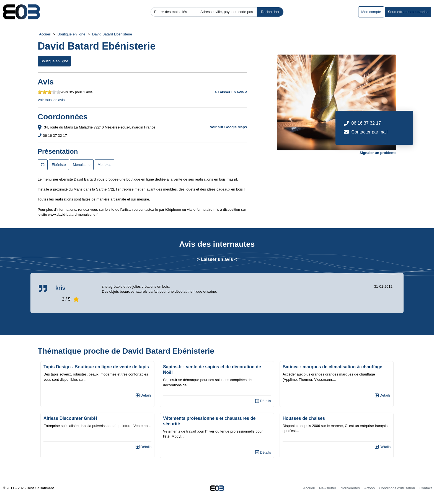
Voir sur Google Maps (228, 127)
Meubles (104, 165)
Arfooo (370, 488)
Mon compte (371, 12)
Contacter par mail (369, 132)
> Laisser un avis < (231, 92)
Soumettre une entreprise (408, 12)
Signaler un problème (378, 153)
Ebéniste (59, 165)
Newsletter (328, 488)
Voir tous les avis (51, 100)
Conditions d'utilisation (397, 488)
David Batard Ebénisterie (112, 34)
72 (43, 165)
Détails (144, 395)
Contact (426, 488)
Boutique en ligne (71, 34)
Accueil (45, 34)
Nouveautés (350, 488)
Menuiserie (82, 165)
